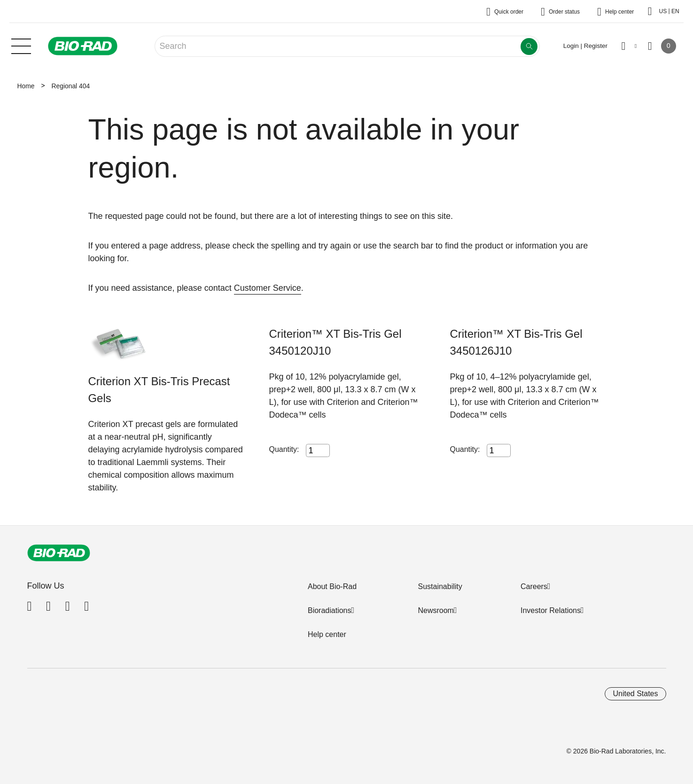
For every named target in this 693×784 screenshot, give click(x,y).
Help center (327, 634)
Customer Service (268, 288)
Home (26, 86)
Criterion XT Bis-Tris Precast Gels (159, 390)
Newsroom (436, 610)
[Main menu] (21, 45)
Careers (534, 586)
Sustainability (440, 586)
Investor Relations (551, 610)
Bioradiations (330, 610)
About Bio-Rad (332, 586)
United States (635, 694)
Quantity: (284, 449)
